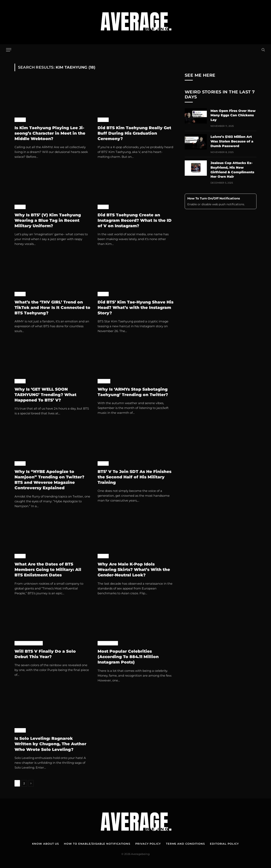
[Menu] (9, 50)
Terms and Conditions (185, 844)
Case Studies (108, 643)
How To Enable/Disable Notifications (97, 844)
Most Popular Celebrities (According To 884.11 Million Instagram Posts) (128, 657)
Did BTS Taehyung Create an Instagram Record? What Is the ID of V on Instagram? (135, 220)
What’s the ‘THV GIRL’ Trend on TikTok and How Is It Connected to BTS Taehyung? (52, 308)
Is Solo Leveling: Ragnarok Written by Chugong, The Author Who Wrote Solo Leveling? (50, 744)
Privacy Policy (148, 844)
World (104, 381)
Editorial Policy (224, 844)
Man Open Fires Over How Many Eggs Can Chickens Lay (233, 115)
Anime (20, 120)
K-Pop (103, 120)
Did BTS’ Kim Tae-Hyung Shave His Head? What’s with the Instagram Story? (135, 308)
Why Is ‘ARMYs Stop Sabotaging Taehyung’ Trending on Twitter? (133, 392)
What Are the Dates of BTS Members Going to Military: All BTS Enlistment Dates (48, 570)
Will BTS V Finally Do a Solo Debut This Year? (45, 654)
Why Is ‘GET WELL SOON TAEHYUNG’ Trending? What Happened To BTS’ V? (45, 395)
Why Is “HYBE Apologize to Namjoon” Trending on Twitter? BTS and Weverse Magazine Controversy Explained (49, 480)
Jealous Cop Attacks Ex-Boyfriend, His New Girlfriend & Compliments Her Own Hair (232, 170)
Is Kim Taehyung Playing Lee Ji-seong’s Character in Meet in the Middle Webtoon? (50, 133)
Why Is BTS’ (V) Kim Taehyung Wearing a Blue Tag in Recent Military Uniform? (48, 220)
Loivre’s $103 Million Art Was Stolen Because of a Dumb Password (232, 141)
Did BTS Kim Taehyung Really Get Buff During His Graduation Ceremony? (134, 133)
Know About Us (45, 844)
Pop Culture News (29, 643)
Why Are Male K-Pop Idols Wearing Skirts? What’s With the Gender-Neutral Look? (134, 570)
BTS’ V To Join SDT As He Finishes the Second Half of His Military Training (134, 477)
